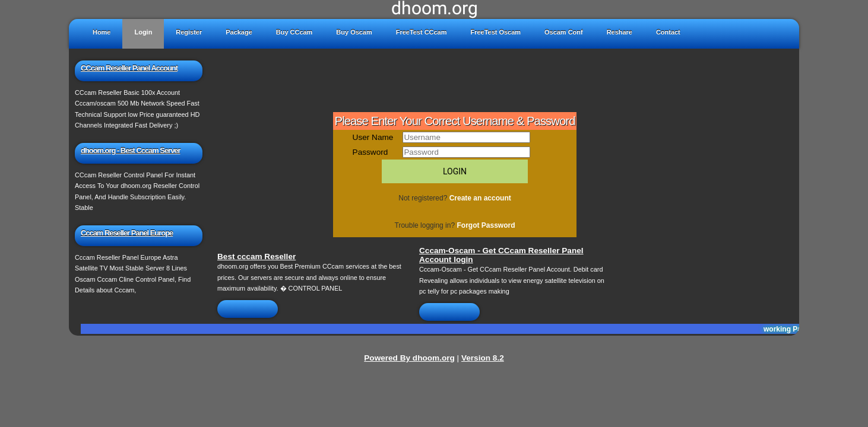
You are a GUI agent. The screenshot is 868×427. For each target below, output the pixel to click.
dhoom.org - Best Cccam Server (131, 150)
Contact (668, 32)
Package (239, 32)
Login (143, 32)
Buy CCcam (294, 32)
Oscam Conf (564, 32)
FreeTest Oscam (495, 32)
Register (189, 32)
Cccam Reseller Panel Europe (127, 233)
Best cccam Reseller (256, 256)
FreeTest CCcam (422, 32)
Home (102, 32)
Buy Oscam (354, 32)
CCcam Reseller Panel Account (129, 68)
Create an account (480, 198)
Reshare (620, 32)
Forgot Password (486, 225)
